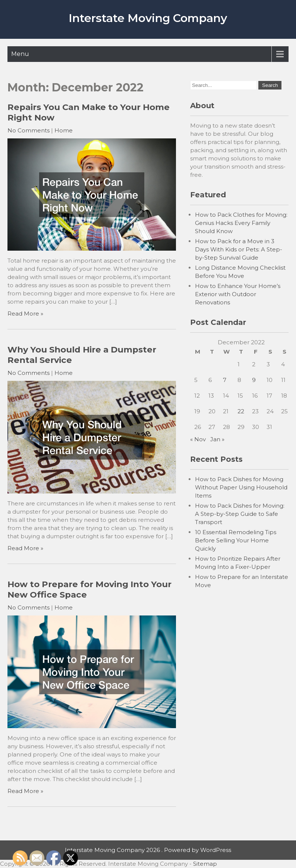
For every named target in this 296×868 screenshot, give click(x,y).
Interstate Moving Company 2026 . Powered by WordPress (148, 850)
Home (64, 130)
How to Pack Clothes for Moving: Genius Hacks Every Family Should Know (241, 223)
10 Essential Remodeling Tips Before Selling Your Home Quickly (236, 540)
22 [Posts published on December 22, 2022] (241, 411)
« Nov (198, 439)
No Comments (29, 130)
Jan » (217, 439)
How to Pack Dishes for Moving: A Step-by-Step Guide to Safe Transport (240, 514)
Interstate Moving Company (148, 18)
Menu (20, 54)
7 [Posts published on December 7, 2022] (225, 380)
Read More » (25, 314)
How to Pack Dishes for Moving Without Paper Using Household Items (241, 487)
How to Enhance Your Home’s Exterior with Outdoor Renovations (238, 294)
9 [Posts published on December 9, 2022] (254, 380)
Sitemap (205, 864)
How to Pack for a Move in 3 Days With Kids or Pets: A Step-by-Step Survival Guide (239, 249)
